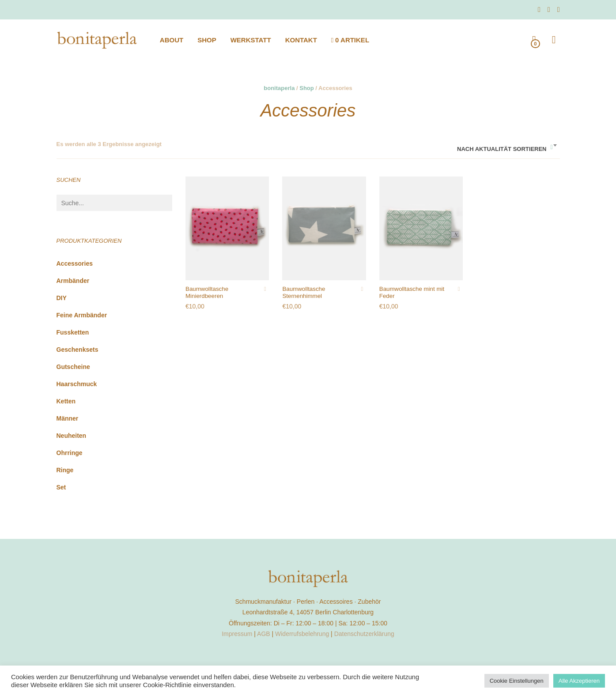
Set (61, 487)
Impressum (237, 634)
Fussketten (73, 332)
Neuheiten (72, 436)
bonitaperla (279, 88)
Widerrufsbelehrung (302, 634)
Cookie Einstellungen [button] (517, 681)
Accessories (75, 263)
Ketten (66, 401)
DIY (62, 298)
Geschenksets (77, 350)
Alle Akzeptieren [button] (579, 681)
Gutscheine (73, 367)
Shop (307, 88)
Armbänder (73, 281)
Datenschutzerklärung (364, 634)
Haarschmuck (77, 384)
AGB (264, 634)
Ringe (65, 470)
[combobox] (506, 146)
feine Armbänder (82, 315)
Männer (68, 418)
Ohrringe (70, 453)
